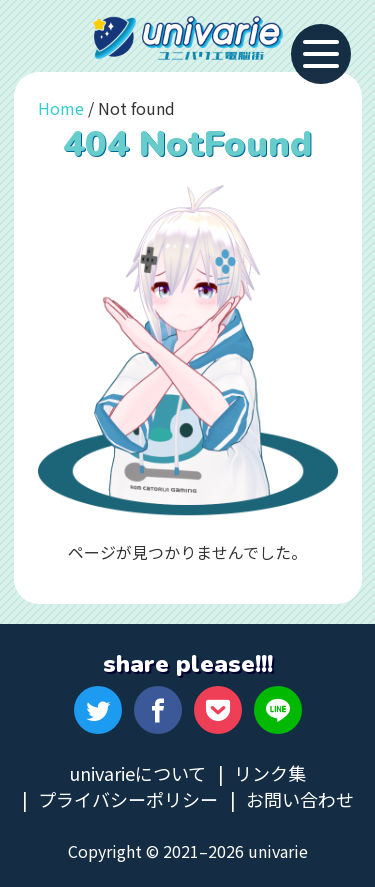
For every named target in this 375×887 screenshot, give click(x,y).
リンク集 (270, 773)
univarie (188, 38)
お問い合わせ (300, 799)
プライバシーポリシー (128, 799)
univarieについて (137, 773)
